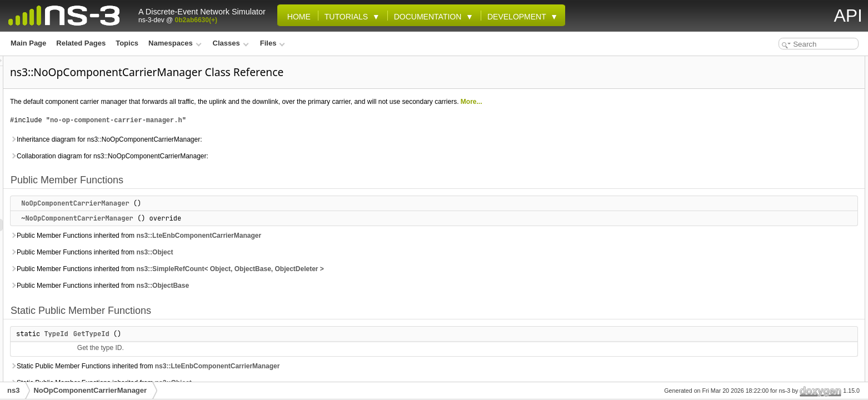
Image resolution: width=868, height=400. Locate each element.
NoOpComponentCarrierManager (214, 203)
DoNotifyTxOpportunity (790, 221)
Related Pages (81, 43)
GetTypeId (230, 334)
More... (610, 102)
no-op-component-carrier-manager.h (255, 120)
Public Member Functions (785, 62)
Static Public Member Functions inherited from (284, 366)
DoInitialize (770, 184)
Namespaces (175, 43)
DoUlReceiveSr (777, 331)
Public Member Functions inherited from (275, 236)
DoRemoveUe (775, 258)
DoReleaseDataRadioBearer (797, 246)
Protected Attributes (776, 343)
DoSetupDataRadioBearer (794, 294)
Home (297, 17)
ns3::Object (293, 252)
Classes (231, 43)
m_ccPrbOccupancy (785, 356)
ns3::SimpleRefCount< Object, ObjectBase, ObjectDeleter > (369, 269)
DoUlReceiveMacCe (784, 319)
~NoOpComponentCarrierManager (216, 218)
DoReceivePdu (776, 233)
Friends (756, 368)
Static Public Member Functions (795, 99)
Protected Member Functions (790, 123)
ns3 (13, 390)
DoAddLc (768, 136)
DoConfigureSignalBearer (794, 160)
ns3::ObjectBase (301, 286)
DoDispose (770, 172)
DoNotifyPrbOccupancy (790, 209)
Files (273, 43)
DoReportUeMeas (781, 282)
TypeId (195, 334)
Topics (127, 43)
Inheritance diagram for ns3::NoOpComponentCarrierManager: (245, 139)
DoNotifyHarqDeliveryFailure (798, 197)
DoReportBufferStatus (788, 270)
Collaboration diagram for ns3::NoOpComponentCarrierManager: (248, 156)
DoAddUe (768, 148)
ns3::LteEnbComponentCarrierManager (338, 236)
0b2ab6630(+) (196, 20)
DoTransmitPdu (778, 307)
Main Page (28, 43)
